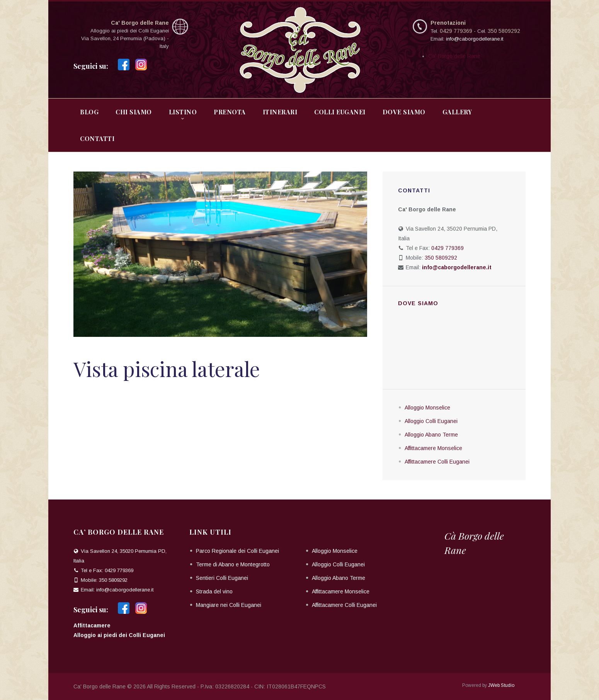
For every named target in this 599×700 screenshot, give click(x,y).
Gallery (457, 112)
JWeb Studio (501, 685)
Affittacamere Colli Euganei (437, 462)
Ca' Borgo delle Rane (454, 56)
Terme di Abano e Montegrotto (233, 564)
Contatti (97, 138)
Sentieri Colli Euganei (222, 578)
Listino (183, 112)
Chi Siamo (134, 112)
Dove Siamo (404, 112)
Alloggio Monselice (427, 408)
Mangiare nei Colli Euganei (229, 605)
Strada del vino (214, 591)
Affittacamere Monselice (433, 448)
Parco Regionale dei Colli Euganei (237, 551)
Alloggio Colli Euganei (431, 421)
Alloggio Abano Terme (431, 435)
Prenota (230, 112)
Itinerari (280, 112)
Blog (89, 112)
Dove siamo (418, 303)
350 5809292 (504, 31)
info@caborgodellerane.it (475, 39)
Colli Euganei (340, 112)
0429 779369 (456, 31)
